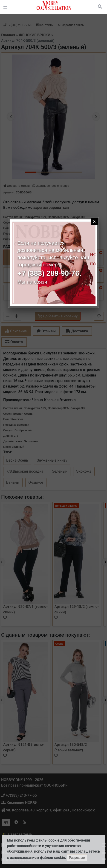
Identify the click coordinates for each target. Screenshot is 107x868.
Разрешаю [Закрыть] (77, 858)
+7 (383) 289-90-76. (49, 273)
